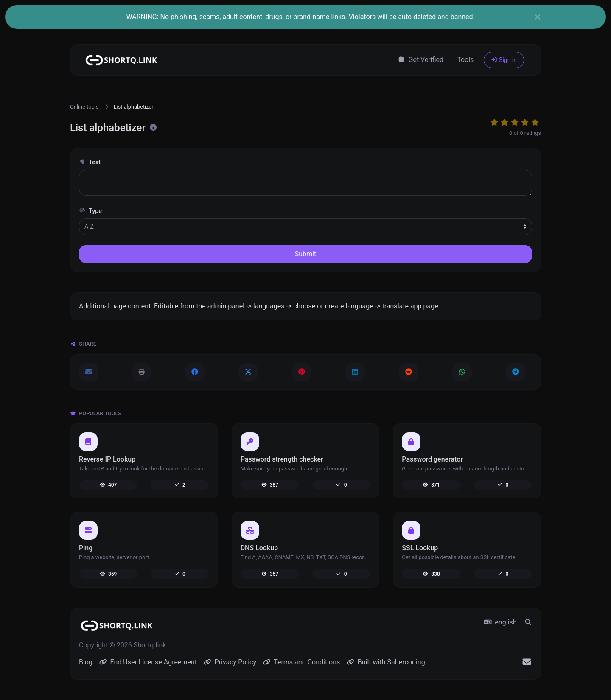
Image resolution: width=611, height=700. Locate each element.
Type (90, 211)
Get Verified (420, 60)
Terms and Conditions (301, 662)
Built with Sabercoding (386, 662)
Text (90, 162)
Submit (305, 254)
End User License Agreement (148, 662)
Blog (86, 662)
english (500, 622)
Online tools (84, 107)
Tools (465, 60)
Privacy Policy (230, 662)
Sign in (504, 60)
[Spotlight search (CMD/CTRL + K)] (528, 622)
